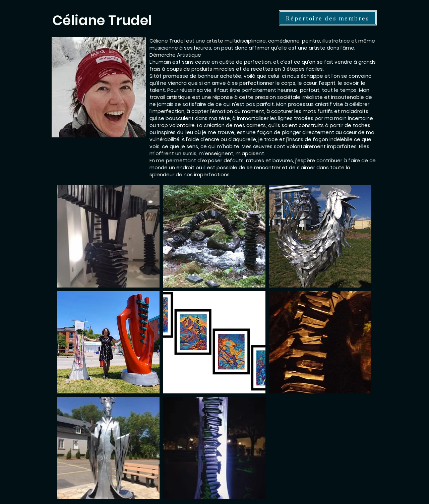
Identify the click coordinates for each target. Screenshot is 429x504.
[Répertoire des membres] (328, 18)
